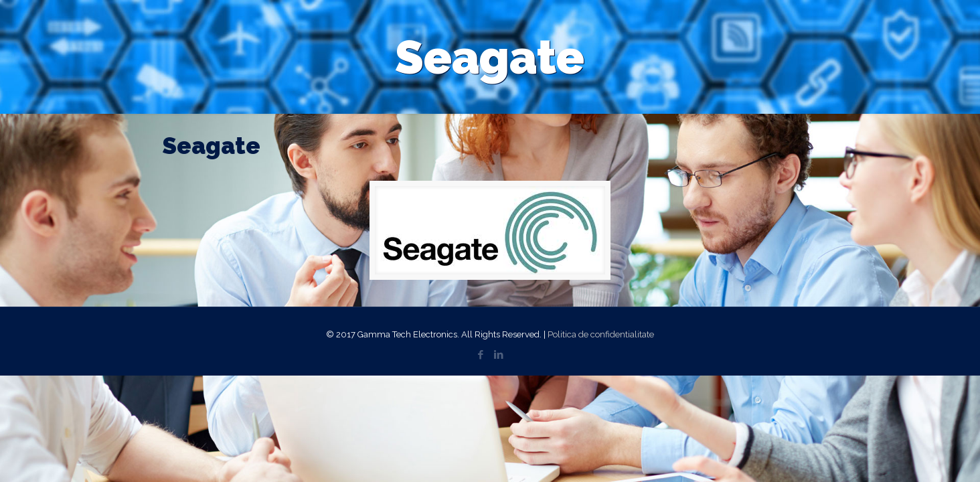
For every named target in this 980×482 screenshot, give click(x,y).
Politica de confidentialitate (601, 334)
